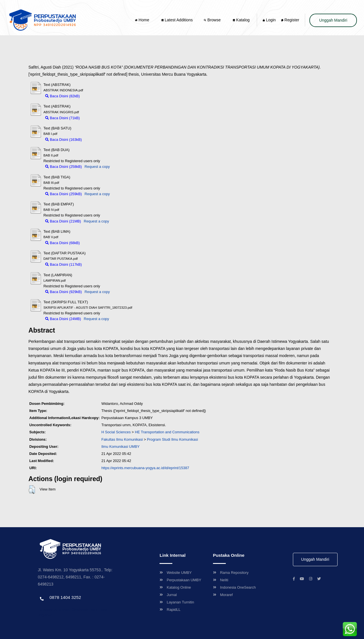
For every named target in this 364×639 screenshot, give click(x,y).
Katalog (241, 20)
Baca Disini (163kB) (64, 140)
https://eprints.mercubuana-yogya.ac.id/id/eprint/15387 (145, 468)
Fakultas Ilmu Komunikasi (122, 439)
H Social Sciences (116, 432)
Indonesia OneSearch (234, 587)
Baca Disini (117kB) (64, 264)
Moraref (223, 595)
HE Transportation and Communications (167, 432)
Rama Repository (231, 573)
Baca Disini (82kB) (63, 96)
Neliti (221, 580)
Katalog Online (175, 587)
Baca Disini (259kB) (64, 194)
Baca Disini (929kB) (64, 292)
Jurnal (168, 595)
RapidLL (170, 610)
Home (142, 20)
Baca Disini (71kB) (63, 118)
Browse (213, 20)
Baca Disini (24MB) (63, 319)
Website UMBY (176, 573)
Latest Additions (177, 20)
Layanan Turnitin (177, 602)
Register (290, 20)
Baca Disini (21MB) (63, 221)
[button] (32, 490)
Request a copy (97, 167)
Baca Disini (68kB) (63, 243)
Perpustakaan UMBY (180, 580)
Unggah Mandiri (333, 20)
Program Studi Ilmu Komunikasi (172, 439)
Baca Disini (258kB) (64, 167)
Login (269, 20)
